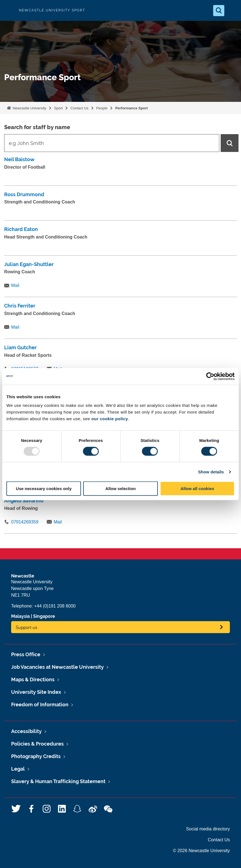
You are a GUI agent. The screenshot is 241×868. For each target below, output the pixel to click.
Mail (15, 285)
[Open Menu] (232, 11)
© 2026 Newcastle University (201, 851)
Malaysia (20, 616)
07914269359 (25, 522)
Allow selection (120, 489)
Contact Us (79, 108)
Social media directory (208, 829)
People (102, 108)
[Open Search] (219, 11)
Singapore (44, 616)
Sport (58, 108)
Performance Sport (131, 108)
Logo (9, 10)
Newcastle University (29, 108)
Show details (211, 472)
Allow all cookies (197, 489)
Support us (26, 627)
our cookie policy (110, 419)
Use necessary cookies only (44, 489)
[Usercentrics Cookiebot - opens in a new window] (210, 376)
